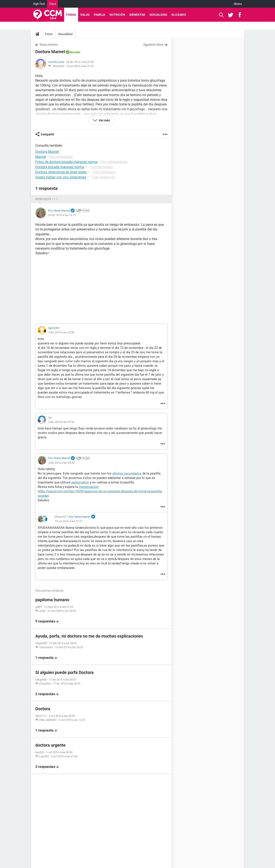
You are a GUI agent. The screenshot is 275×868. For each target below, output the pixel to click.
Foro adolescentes (114, 162)
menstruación (89, 487)
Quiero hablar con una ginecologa (61, 177)
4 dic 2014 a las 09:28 (61, 463)
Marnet (41, 157)
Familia (100, 15)
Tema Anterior (49, 45)
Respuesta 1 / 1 (47, 199)
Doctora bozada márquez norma (60, 167)
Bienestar (137, 15)
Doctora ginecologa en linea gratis (61, 172)
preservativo (80, 482)
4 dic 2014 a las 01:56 (61, 422)
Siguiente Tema (153, 45)
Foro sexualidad (61, 157)
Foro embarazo (102, 167)
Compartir (47, 134)
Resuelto (75, 52)
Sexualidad (158, 15)
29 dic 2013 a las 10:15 (62, 215)
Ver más (104, 120)
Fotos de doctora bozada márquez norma (66, 162)
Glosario (179, 15)
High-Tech (39, 4)
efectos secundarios (127, 473)
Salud (52, 4)
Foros (71, 15)
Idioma (238, 4)
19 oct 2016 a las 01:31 (80, 66)
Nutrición (117, 15)
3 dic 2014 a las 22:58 (61, 332)
